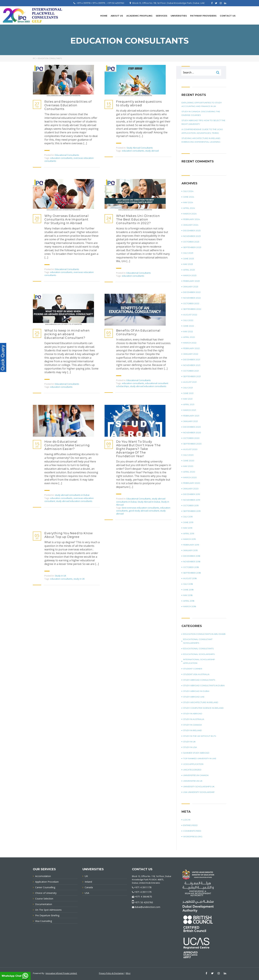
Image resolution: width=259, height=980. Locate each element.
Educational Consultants (67, 155)
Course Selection (44, 899)
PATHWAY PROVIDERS (203, 16)
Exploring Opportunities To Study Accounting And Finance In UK (202, 104)
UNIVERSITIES (179, 16)
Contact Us (228, 16)
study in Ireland (193, 730)
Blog (128, 973)
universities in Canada (196, 775)
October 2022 (191, 303)
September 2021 (192, 376)
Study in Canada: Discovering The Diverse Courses (201, 113)
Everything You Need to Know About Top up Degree (69, 535)
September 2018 (192, 573)
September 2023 (192, 247)
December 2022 (192, 292)
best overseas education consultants (141, 508)
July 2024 (188, 191)
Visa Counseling (44, 921)
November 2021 (192, 365)
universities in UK (193, 781)
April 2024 (189, 208)
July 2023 (188, 253)
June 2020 (189, 461)
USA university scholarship (199, 792)
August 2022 (190, 315)
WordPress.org (193, 836)
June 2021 (188, 393)
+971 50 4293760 (144, 902)
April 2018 (189, 601)
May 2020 (188, 466)
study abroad (152, 151)
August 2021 (190, 382)
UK (86, 876)
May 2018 (188, 595)
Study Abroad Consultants (140, 148)
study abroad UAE (194, 697)
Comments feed (192, 831)
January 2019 (190, 550)
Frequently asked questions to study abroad (139, 103)
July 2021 (188, 388)
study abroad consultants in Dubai (72, 495)
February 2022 (191, 348)
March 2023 (190, 275)
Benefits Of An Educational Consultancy (138, 332)
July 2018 (188, 584)
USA (87, 893)
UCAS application (193, 764)
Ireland (88, 882)
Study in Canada (193, 725)
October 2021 (191, 371)
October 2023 (191, 242)
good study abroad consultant (144, 511)
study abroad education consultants (148, 386)
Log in (187, 820)
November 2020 (192, 432)
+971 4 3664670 (143, 897)
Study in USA (190, 747)
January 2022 (191, 354)
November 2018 (192, 562)
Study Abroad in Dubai (149, 502)
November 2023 (192, 236)
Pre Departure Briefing (47, 915)
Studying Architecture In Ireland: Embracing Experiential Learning (201, 140)
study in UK (79, 579)
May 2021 (188, 399)
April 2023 (189, 270)
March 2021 (190, 410)
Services (162, 16)
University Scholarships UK (199, 786)
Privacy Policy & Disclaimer (111, 973)
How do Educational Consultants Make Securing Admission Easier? (67, 445)
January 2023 (191, 287)
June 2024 (189, 197)
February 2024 (192, 219)
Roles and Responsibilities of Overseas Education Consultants (68, 105)
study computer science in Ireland (203, 708)
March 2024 (190, 214)
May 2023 (188, 264)
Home (104, 16)
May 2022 (188, 331)
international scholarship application (199, 661)
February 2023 (191, 281)
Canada (89, 887)
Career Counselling (45, 887)
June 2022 (189, 326)
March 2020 (190, 477)
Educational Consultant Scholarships (198, 641)
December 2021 (192, 360)
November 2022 (192, 298)
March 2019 (190, 539)
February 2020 (192, 483)
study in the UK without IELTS (200, 736)
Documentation (44, 904)
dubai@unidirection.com (147, 907)
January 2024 (191, 225)
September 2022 (192, 309)
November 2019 (192, 500)
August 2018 (190, 578)
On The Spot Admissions (48, 910)
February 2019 (191, 545)
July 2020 (188, 455)
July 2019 (188, 517)
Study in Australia (194, 719)
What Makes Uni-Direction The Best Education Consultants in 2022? (138, 220)
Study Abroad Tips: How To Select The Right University (203, 122)
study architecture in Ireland (201, 702)
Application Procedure (47, 882)
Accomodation (43, 876)
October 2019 (191, 505)
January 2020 (191, 489)
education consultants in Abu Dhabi (204, 634)
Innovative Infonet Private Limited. (61, 973)
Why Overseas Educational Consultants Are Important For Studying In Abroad (67, 220)
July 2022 (188, 320)
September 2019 (192, 511)
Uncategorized (192, 770)
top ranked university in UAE (200, 758)
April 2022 (189, 337)
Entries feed (190, 825)
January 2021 (190, 421)
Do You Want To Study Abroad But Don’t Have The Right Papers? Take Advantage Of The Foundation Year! (138, 449)
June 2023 (189, 259)
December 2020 (192, 427)
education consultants (61, 158)
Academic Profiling (139, 16)
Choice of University (46, 893)
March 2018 (190, 606)
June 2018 (188, 590)
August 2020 (190, 449)
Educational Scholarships (199, 654)
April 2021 (189, 404)
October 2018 (191, 567)
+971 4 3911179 (143, 892)
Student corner (193, 669)
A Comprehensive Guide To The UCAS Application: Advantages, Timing (202, 131)
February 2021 (191, 416)
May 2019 (188, 528)
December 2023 (192, 230)
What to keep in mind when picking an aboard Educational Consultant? (67, 334)
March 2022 (190, 343)
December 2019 (192, 494)
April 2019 (189, 533)
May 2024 (188, 202)
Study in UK (61, 576)
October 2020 (191, 438)
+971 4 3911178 (143, 887)
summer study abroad (196, 753)
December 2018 (192, 556)
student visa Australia (196, 674)
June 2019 (188, 522)
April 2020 (189, 472)
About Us (117, 16)
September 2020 (192, 444)
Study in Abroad (193, 714)
